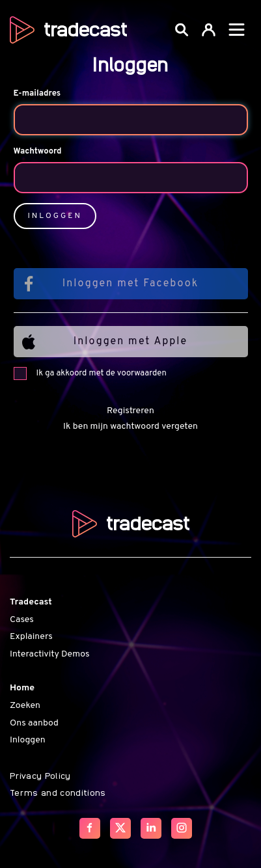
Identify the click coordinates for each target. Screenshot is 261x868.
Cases (22, 620)
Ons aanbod (34, 723)
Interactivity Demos (49, 654)
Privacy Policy (40, 775)
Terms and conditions (58, 792)
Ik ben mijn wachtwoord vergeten (130, 427)
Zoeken (25, 706)
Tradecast (31, 602)
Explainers (31, 637)
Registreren (130, 411)
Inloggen (28, 740)
